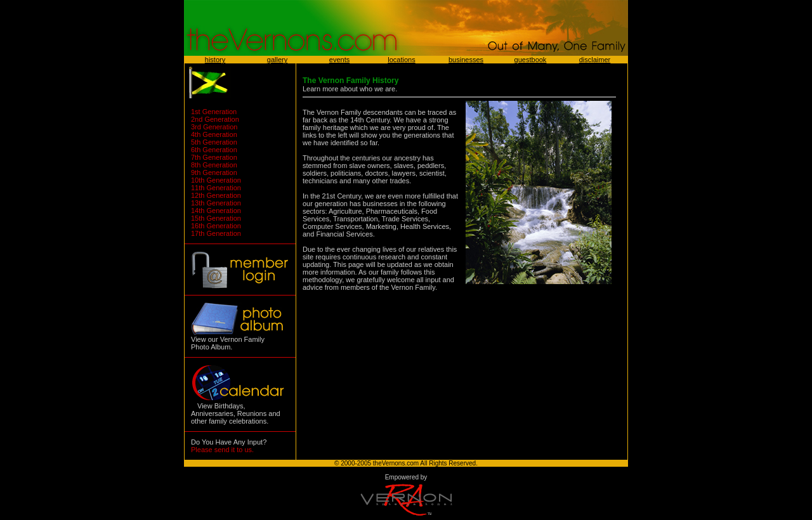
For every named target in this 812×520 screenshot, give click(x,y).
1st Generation (214, 112)
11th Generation (216, 188)
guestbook (531, 60)
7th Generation (214, 157)
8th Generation (214, 165)
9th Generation (214, 172)
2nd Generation (215, 119)
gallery (277, 60)
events (339, 60)
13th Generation (216, 203)
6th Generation (214, 150)
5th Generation (214, 142)
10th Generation (216, 180)
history (215, 60)
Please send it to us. (222, 450)
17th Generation (216, 233)
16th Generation (216, 226)
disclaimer (595, 60)
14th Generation (216, 211)
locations (401, 60)
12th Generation (216, 195)
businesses (466, 60)
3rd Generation (214, 127)
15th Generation (216, 218)
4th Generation (214, 134)
